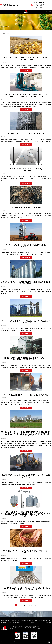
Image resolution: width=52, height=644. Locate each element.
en (50, 12)
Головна (3, 33)
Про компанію (6, 620)
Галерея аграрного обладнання (11, 623)
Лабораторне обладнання (43, 620)
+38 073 (39, 4)
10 (31, 605)
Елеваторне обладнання (26, 620)
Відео (33, 623)
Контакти (48, 623)
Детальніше (26, 70)
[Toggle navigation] (3, 12)
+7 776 (39, 7)
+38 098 (39, 3)
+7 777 (39, 6)
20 (35, 605)
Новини (14, 620)
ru (46, 12)
